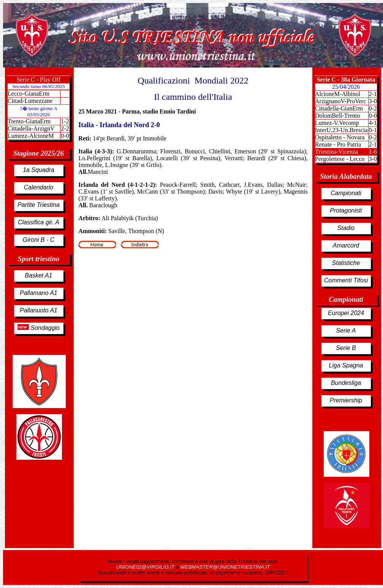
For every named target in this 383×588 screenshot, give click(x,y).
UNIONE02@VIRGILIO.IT (146, 567)
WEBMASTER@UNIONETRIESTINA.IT (225, 567)
